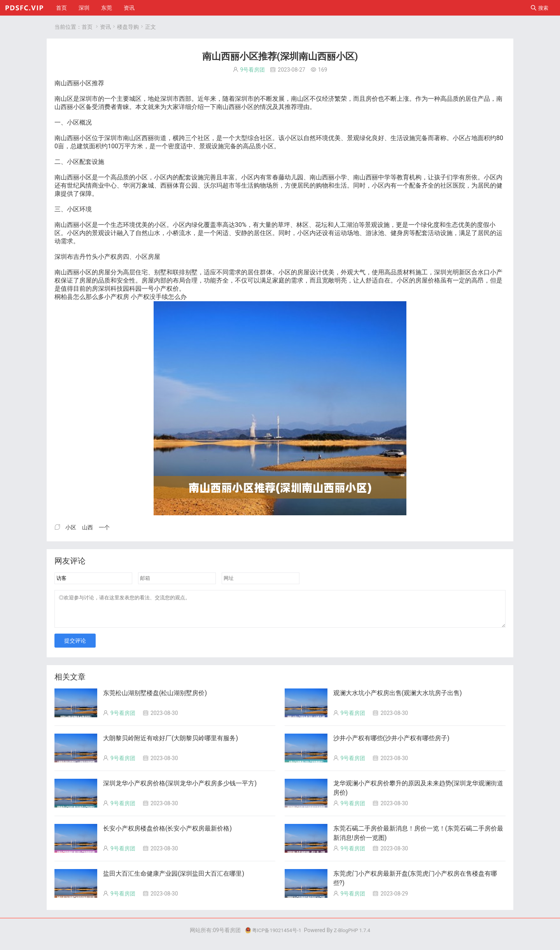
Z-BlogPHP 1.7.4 (354, 936)
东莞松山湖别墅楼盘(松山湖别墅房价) (155, 699)
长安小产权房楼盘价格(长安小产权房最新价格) (167, 834)
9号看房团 (253, 70)
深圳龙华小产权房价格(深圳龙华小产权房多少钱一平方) (180, 789)
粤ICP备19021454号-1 (271, 936)
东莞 (107, 8)
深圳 (84, 8)
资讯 (129, 8)
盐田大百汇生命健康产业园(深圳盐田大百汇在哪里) (174, 879)
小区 (86, 83)
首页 (61, 8)
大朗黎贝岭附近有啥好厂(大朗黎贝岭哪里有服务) (171, 744)
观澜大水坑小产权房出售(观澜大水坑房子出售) (398, 699)
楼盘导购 (128, 27)
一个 (110, 99)
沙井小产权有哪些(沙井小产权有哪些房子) (391, 744)
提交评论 (75, 646)
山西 (67, 83)
